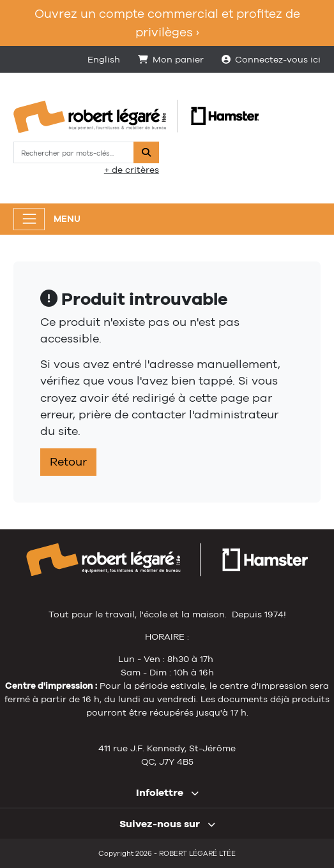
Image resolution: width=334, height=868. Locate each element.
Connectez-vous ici (271, 59)
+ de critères (132, 170)
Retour (68, 462)
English (104, 59)
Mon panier (171, 59)
